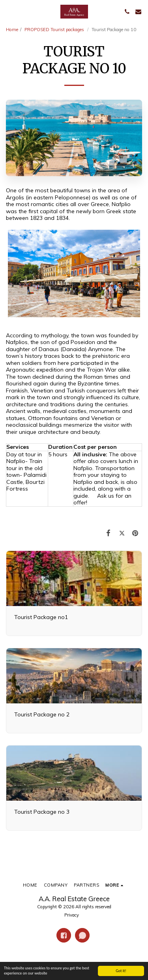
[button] (9, 11)
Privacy (72, 915)
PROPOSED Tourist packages (55, 30)
